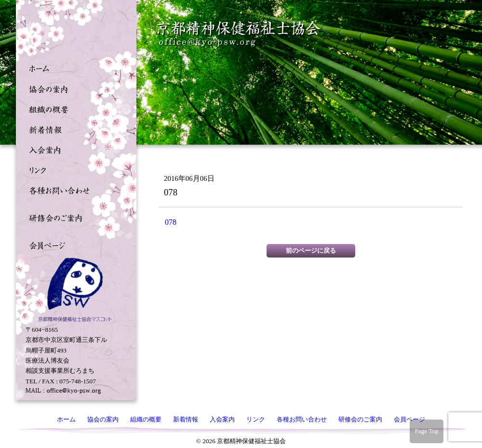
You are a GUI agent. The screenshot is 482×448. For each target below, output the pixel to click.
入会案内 (74, 149)
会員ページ (74, 244)
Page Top (427, 431)
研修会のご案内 (74, 217)
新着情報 (74, 129)
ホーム (74, 68)
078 (171, 222)
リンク (74, 169)
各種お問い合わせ (74, 190)
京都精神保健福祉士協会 (239, 34)
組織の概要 (74, 109)
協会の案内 (74, 88)
